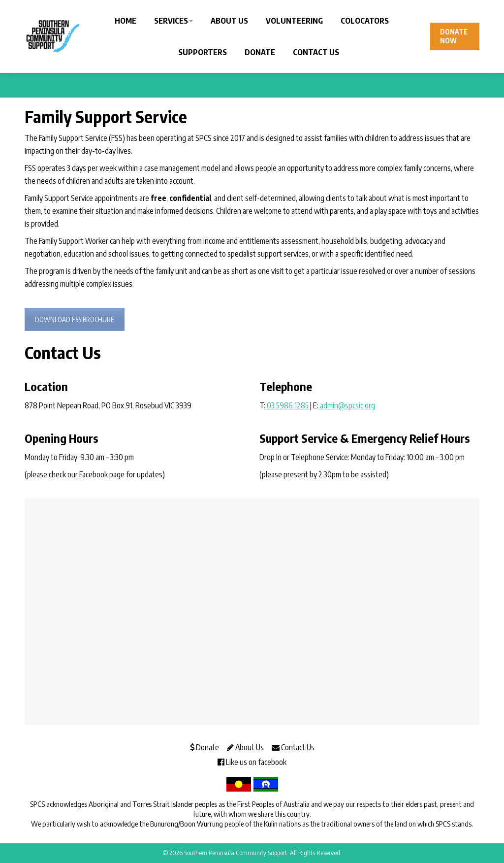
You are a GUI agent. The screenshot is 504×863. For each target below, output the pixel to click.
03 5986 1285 (287, 405)
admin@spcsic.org (347, 405)
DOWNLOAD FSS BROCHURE (75, 319)
